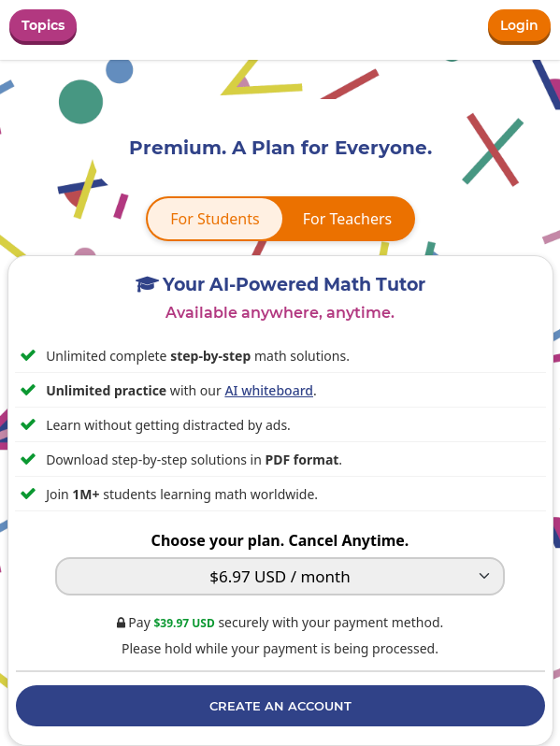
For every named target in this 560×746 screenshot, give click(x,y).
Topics (43, 25)
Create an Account (280, 706)
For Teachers (347, 219)
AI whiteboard (269, 390)
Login (519, 25)
